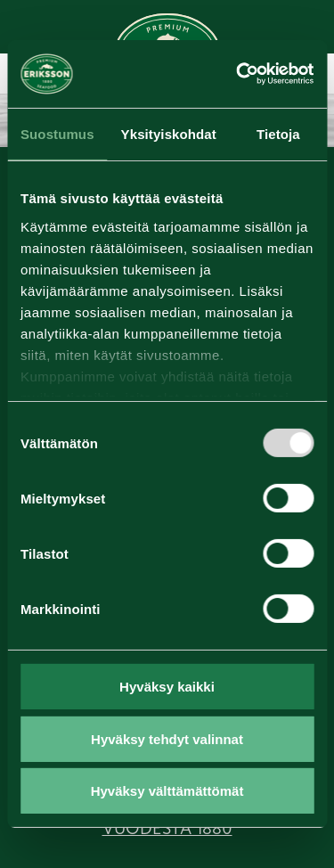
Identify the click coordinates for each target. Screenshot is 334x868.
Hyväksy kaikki (167, 687)
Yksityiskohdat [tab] (169, 134)
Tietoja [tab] (278, 134)
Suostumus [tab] (57, 134)
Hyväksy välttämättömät (167, 791)
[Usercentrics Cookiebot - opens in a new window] (238, 74)
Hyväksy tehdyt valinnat (167, 739)
